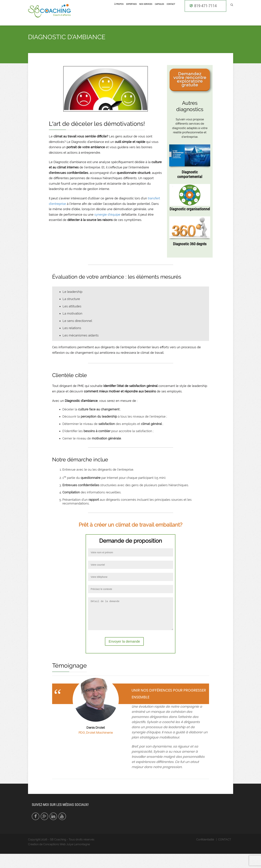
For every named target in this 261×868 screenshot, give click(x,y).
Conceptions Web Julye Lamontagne (67, 859)
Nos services (146, 9)
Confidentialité (205, 854)
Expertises (131, 9)
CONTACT (171, 9)
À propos (119, 9)
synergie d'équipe (107, 224)
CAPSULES (159, 9)
